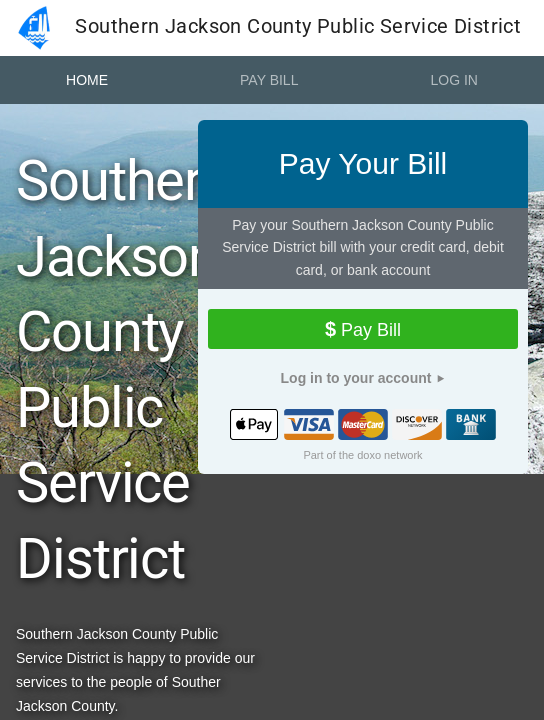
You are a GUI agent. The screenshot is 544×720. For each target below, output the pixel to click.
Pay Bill (269, 80)
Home (87, 80)
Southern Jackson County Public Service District (265, 28)
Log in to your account (356, 378)
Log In (453, 80)
